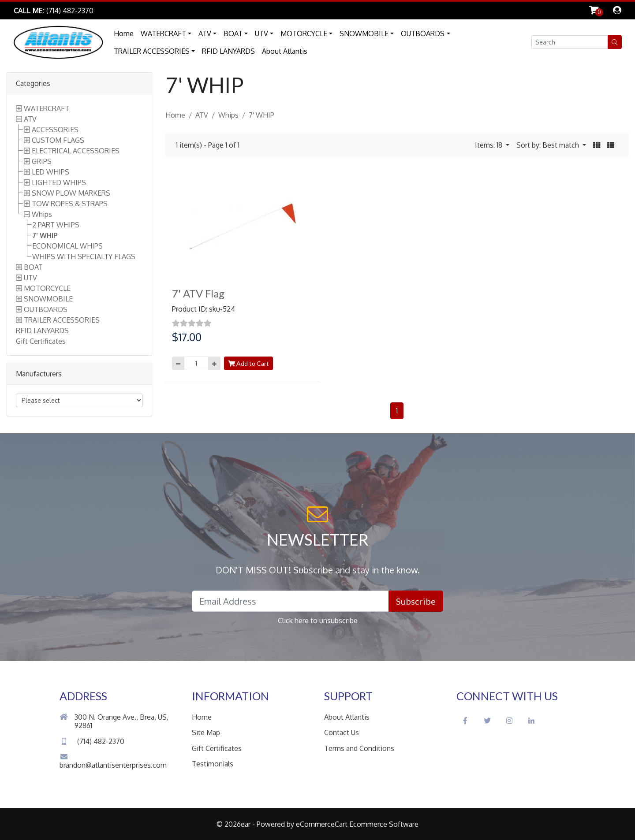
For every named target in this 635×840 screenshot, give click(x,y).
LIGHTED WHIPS (59, 182)
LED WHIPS (50, 172)
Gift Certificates (41, 341)
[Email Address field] (290, 601)
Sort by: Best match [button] (549, 145)
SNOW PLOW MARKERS (71, 193)
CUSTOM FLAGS (58, 140)
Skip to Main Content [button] (141, 11)
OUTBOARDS (423, 33)
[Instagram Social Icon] (509, 721)
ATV (205, 33)
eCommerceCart (322, 824)
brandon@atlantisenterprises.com (113, 761)
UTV (261, 33)
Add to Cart (248, 363)
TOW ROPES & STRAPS (70, 204)
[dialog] (617, 11)
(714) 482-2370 (92, 741)
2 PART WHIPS (56, 225)
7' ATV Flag (198, 293)
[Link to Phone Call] (54, 11)
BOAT (233, 33)
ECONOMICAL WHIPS (67, 246)
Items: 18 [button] (489, 145)
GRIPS (42, 161)
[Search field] (570, 42)
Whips (42, 214)
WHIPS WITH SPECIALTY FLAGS (84, 256)
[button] (615, 42)
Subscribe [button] (416, 601)
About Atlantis (285, 51)
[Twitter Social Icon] (487, 721)
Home (124, 33)
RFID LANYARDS (228, 51)
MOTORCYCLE (304, 33)
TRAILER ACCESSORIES (152, 51)
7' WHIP (45, 235)
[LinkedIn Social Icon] (531, 721)
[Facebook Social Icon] (465, 721)
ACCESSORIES (55, 130)
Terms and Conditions (359, 748)
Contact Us (342, 732)
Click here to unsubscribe (318, 621)
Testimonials (213, 764)
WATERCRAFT (163, 33)
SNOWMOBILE (364, 33)
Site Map (206, 732)
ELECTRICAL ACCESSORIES (76, 151)
